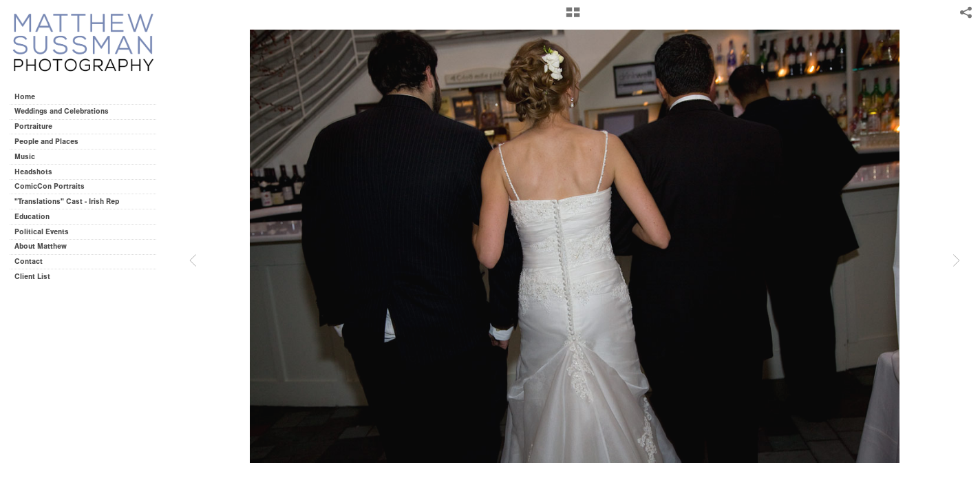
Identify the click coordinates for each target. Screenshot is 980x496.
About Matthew (41, 246)
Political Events (42, 232)
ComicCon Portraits (50, 186)
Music (25, 157)
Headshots (33, 172)
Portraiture (33, 126)
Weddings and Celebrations (66, 111)
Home (25, 97)
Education (32, 217)
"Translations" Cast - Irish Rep (67, 201)
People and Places (46, 142)
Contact (29, 261)
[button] (573, 17)
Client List (32, 277)
